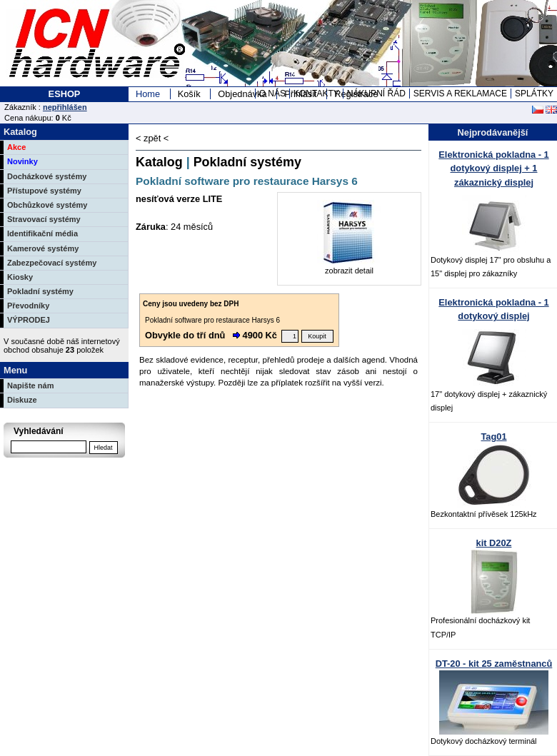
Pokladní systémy (40, 291)
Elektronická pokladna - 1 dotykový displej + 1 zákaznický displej (493, 168)
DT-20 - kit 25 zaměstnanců (494, 664)
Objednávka (242, 94)
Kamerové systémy (43, 248)
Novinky (22, 161)
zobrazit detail (349, 266)
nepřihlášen (65, 107)
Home (148, 94)
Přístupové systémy (44, 191)
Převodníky (28, 306)
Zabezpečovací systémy (52, 263)
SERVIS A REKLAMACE (460, 94)
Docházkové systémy (47, 176)
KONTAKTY (316, 94)
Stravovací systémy (44, 219)
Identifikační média (42, 233)
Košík (189, 94)
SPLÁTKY (534, 94)
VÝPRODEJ (29, 320)
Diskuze (22, 400)
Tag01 (493, 437)
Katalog (159, 162)
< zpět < (152, 138)
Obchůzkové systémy (47, 205)
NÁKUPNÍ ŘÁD (376, 94)
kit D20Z (494, 543)
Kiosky (20, 277)
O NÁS (272, 94)
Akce (16, 147)
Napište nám (30, 385)
